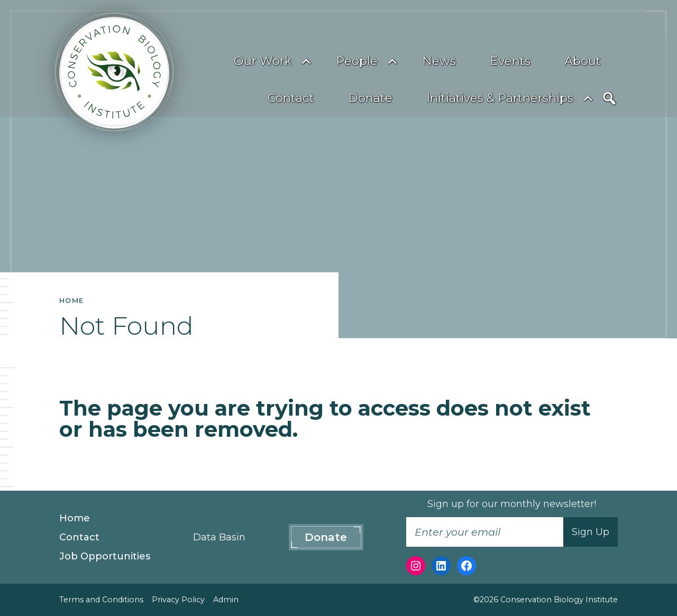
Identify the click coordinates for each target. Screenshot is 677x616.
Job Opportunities (105, 556)
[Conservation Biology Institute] (114, 73)
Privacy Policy (178, 600)
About (583, 61)
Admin (226, 600)
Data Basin (219, 537)
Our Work (263, 61)
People (357, 61)
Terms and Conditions (101, 600)
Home (75, 518)
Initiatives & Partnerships (500, 98)
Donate (370, 98)
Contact (291, 98)
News (439, 61)
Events (510, 61)
